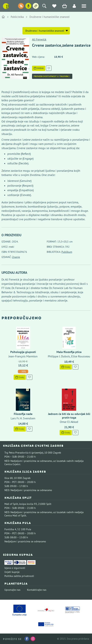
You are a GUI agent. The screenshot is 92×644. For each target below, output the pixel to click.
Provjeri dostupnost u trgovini (52, 76)
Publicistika (17, 17)
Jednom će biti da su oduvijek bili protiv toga (69, 416)
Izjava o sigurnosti (15, 568)
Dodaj (39, 68)
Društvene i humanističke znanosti (49, 17)
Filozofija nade (23, 414)
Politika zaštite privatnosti (19, 576)
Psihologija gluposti (23, 352)
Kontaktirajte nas (37, 590)
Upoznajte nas (12, 590)
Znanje (16, 257)
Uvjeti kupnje (12, 572)
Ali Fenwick (39, 39)
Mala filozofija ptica (69, 352)
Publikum (67, 252)
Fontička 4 (10, 529)
